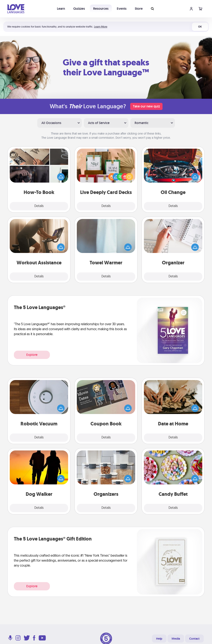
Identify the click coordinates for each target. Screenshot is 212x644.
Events (122, 9)
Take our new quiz (146, 106)
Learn (61, 9)
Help (159, 639)
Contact (194, 639)
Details (39, 206)
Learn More (101, 27)
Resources (101, 9)
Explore (32, 355)
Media (176, 639)
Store (139, 9)
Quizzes (79, 9)
